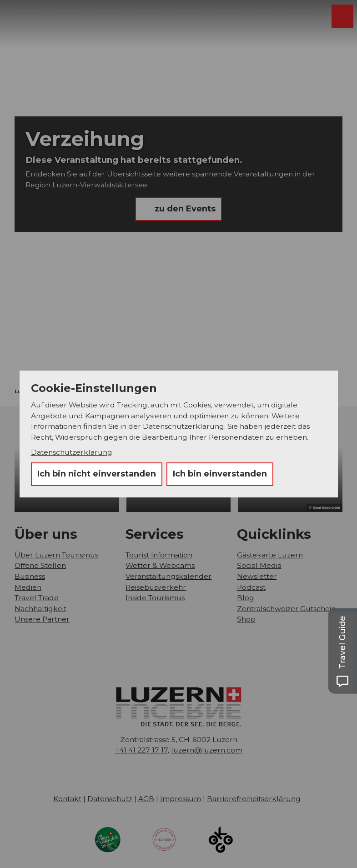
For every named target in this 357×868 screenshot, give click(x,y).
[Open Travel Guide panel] (342, 651)
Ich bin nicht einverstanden (97, 474)
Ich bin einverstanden (220, 474)
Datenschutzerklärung (72, 452)
